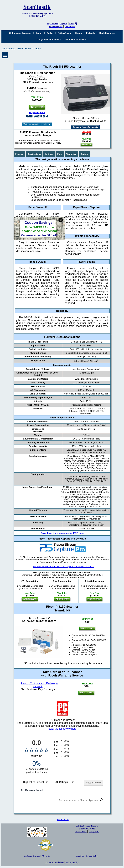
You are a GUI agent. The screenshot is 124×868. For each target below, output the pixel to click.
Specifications (34, 154)
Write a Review (93, 783)
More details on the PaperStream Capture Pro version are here (63, 567)
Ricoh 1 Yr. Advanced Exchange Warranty (39, 685)
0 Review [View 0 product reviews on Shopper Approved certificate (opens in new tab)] (42, 756)
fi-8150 (37, 49)
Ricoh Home (24, 49)
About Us (46, 856)
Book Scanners (107, 33)
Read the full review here (62, 729)
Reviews (84, 154)
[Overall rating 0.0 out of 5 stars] (37, 750)
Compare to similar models (85, 127)
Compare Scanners (20, 33)
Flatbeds (90, 33)
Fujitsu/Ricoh (64, 33)
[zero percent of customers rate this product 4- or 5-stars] (36, 767)
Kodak (50, 33)
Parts (60, 154)
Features (19, 154)
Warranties (71, 154)
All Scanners (9, 49)
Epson (79, 33)
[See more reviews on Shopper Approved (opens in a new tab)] (79, 801)
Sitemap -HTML (81, 832)
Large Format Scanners (49, 39)
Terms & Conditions (54, 862)
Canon (39, 33)
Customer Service (32, 856)
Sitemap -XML (94, 832)
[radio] (78, 742)
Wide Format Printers (76, 39)
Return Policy (92, 856)
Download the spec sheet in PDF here (62, 533)
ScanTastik (37, 7)
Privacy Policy (72, 862)
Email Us (80, 856)
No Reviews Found (32, 790)
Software (49, 154)
